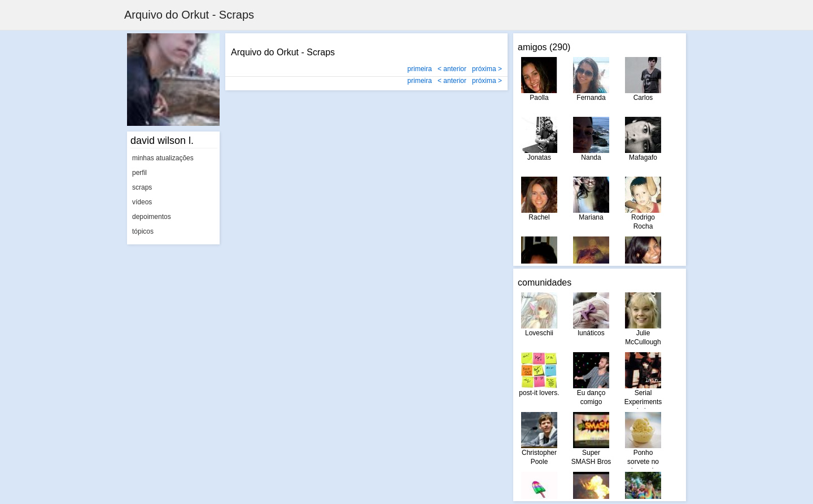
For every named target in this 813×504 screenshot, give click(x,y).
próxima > (487, 69)
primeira (420, 69)
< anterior (452, 69)
